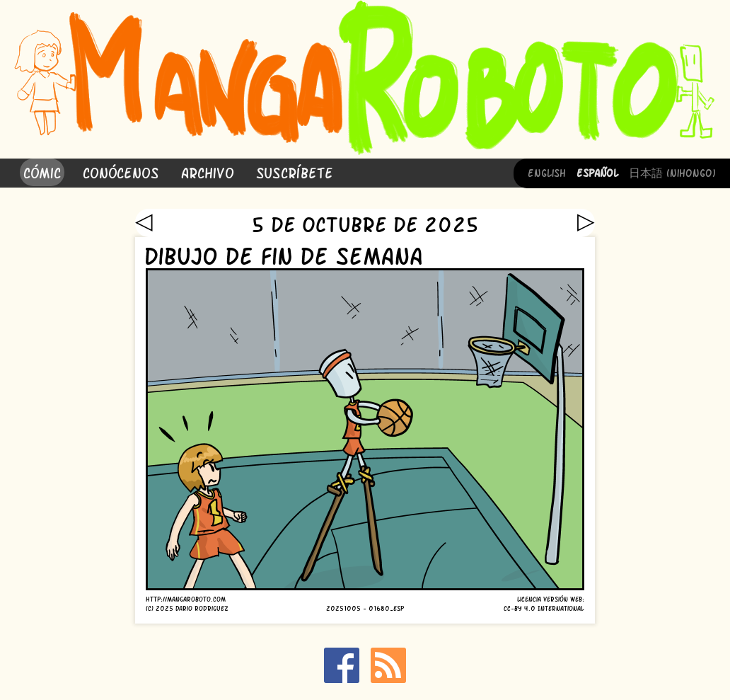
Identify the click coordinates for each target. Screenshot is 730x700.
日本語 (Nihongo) (672, 172)
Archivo (208, 172)
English (547, 172)
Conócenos (121, 172)
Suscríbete (295, 172)
